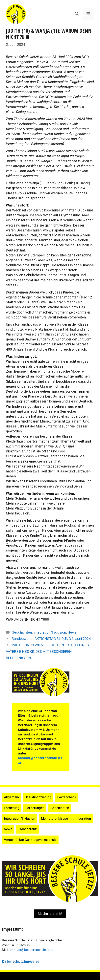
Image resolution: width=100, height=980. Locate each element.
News (72, 632)
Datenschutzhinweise (21, 961)
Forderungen (35, 808)
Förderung (12, 808)
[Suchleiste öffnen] (77, 14)
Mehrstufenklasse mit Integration (66, 818)
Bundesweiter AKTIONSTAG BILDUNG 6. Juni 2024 (51, 639)
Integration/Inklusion (50, 632)
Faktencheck (67, 797)
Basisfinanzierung (38, 797)
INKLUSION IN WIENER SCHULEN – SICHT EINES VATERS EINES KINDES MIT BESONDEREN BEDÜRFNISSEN (47, 651)
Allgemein (11, 797)
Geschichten (22, 632)
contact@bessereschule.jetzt (32, 950)
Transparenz (27, 829)
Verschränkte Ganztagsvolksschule (30, 840)
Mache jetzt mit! (50, 914)
